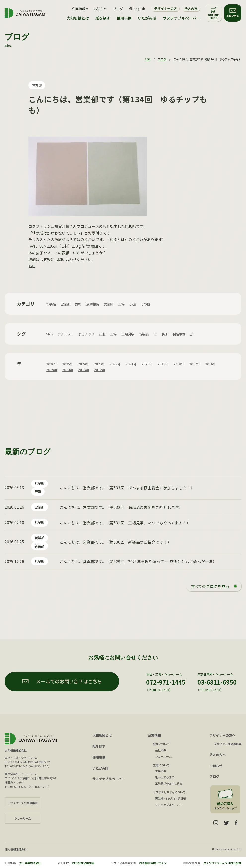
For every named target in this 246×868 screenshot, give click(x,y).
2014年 (68, 370)
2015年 (52, 370)
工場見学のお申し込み (169, 783)
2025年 (68, 364)
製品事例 (179, 334)
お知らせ (100, 9)
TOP (148, 59)
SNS (49, 334)
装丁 (165, 334)
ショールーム (163, 756)
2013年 (84, 370)
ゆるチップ (86, 334)
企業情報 (154, 735)
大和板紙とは (78, 18)
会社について (161, 744)
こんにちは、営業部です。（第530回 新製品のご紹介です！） (115, 542)
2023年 (99, 364)
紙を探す (103, 18)
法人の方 (191, 9)
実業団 (109, 304)
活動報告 (93, 304)
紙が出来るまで (165, 777)
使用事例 (124, 18)
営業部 (37, 85)
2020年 (147, 364)
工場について (161, 765)
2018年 (179, 364)
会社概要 (161, 750)
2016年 (211, 364)
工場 (121, 304)
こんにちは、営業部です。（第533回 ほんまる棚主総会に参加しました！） (127, 488)
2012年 (99, 370)
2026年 (52, 364)
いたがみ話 (147, 18)
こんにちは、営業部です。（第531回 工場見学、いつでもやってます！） (125, 523)
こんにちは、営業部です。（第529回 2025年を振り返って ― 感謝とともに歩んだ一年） (138, 561)
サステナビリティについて (169, 792)
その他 (145, 304)
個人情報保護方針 (16, 849)
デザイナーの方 (165, 9)
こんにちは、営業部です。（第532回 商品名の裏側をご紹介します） (121, 507)
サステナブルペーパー (181, 18)
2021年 (131, 364)
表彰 (78, 304)
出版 (102, 334)
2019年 (163, 364)
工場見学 (128, 334)
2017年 (195, 364)
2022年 (115, 364)
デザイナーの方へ (222, 735)
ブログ (118, 9)
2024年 (84, 364)
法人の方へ (218, 755)
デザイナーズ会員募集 (228, 744)
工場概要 (161, 771)
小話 (133, 304)
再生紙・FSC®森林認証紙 (171, 798)
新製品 (51, 304)
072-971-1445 (166, 682)
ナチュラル (65, 334)
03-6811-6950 (217, 682)
